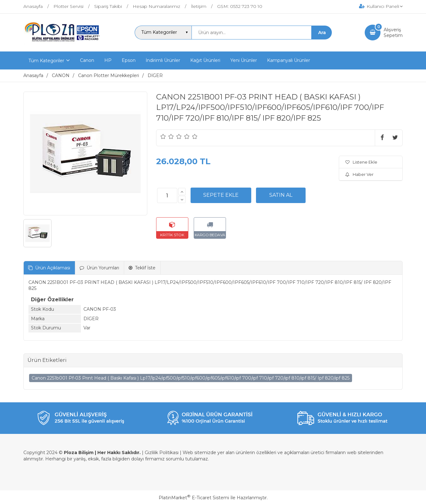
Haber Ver (359, 174)
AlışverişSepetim (393, 33)
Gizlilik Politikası (162, 453)
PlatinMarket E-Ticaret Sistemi (194, 498)
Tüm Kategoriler (46, 61)
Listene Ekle (361, 162)
